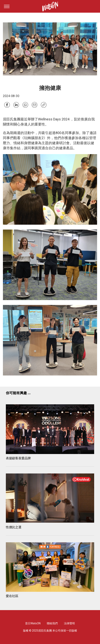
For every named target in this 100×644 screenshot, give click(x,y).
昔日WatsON (33, 623)
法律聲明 (69, 623)
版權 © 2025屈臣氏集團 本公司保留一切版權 (50, 631)
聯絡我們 (52, 623)
